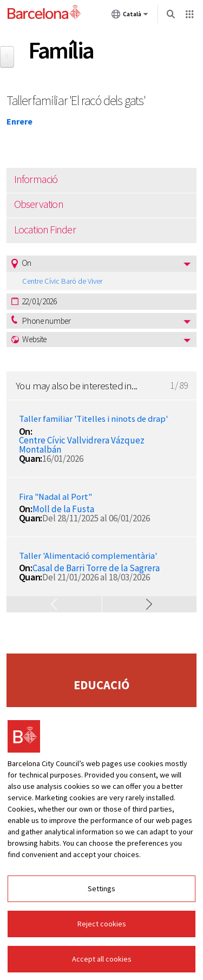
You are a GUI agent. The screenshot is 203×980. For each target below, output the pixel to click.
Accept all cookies (102, 959)
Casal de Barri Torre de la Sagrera (96, 568)
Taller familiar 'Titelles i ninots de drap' (93, 419)
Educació (101, 685)
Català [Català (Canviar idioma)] (130, 16)
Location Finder (45, 230)
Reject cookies (102, 924)
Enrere (19, 121)
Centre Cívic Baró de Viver (62, 281)
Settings (101, 888)
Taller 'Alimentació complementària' (88, 556)
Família (61, 50)
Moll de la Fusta (63, 509)
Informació (36, 179)
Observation (39, 204)
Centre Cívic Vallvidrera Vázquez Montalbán (82, 445)
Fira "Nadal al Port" (55, 497)
